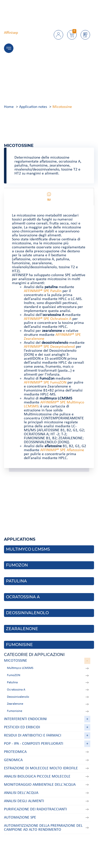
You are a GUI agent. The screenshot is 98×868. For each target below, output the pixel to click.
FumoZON (14, 675)
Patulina (12, 682)
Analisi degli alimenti (24, 801)
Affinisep (11, 33)
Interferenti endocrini (25, 719)
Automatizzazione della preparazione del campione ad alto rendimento (43, 828)
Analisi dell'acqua (21, 793)
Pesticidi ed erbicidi (22, 727)
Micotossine (16, 661)
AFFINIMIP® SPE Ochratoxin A (48, 319)
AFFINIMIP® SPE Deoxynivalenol (49, 347)
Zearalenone (15, 704)
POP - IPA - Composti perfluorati (34, 744)
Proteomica (15, 752)
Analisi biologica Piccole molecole (37, 777)
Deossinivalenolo (18, 697)
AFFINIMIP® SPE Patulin (43, 291)
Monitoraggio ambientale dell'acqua (40, 785)
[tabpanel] (49, 337)
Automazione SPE (20, 818)
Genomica (13, 760)
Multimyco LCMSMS (20, 668)
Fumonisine (15, 711)
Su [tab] (49, 197)
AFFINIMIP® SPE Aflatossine (62, 450)
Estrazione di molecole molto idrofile (41, 768)
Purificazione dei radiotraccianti (35, 809)
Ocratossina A (16, 690)
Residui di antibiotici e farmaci (33, 736)
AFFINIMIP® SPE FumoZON (45, 383)
